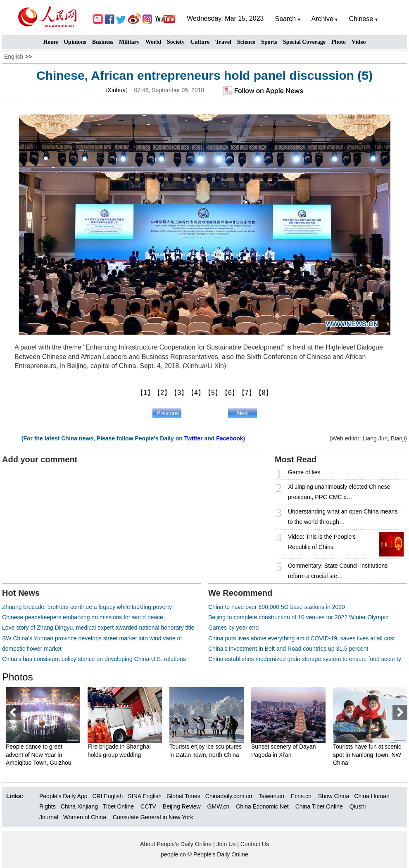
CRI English (107, 796)
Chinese (361, 19)
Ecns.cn (301, 796)
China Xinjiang (79, 806)
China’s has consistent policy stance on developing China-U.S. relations (94, 659)
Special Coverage (304, 42)
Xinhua (117, 90)
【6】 (230, 393)
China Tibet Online (319, 806)
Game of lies (304, 472)
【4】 (196, 393)
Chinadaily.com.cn (229, 796)
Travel (223, 42)
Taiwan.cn (271, 796)
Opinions (75, 42)
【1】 (145, 393)
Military (129, 42)
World (153, 42)
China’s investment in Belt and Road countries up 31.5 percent (288, 649)
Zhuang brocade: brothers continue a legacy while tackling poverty (87, 607)
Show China (334, 796)
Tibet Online (118, 806)
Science (246, 42)
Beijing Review (182, 806)
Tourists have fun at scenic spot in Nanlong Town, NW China (367, 755)
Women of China (85, 817)
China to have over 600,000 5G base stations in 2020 (277, 607)
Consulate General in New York (153, 817)
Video (359, 42)
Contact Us (255, 844)
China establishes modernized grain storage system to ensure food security (305, 659)
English (14, 57)
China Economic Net (262, 806)
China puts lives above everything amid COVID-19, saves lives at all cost (301, 638)
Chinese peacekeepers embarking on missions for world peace (83, 617)
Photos (18, 677)
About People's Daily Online (176, 844)
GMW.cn (219, 806)
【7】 (247, 393)
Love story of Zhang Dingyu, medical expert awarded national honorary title (98, 628)
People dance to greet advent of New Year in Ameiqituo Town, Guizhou (39, 755)
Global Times (183, 796)
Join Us (227, 844)
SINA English (145, 796)
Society (176, 42)
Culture (200, 42)
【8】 (264, 393)
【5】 (213, 393)
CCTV (148, 806)
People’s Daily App (63, 796)
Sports (269, 42)
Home (50, 42)
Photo (339, 42)
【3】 (179, 393)
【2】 (162, 393)
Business (103, 42)
